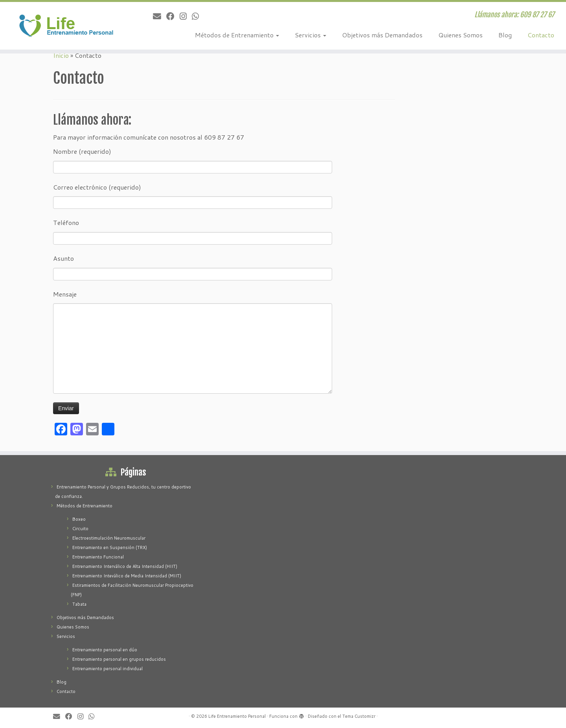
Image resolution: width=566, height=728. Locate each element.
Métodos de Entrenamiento (237, 35)
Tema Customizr (359, 716)
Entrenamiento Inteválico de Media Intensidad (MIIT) (127, 576)
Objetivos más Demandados (382, 35)
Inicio (61, 55)
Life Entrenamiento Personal (237, 716)
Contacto (541, 35)
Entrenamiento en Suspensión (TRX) (110, 547)
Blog (505, 35)
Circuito (80, 529)
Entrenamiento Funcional (98, 557)
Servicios (311, 35)
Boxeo (79, 519)
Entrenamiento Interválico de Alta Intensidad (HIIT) (125, 566)
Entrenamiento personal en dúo (105, 650)
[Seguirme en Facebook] (173, 16)
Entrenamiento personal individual (108, 669)
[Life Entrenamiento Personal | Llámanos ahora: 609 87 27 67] (65, 26)
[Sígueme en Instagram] (186, 16)
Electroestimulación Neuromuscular (109, 538)
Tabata (79, 604)
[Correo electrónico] (160, 16)
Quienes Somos (460, 35)
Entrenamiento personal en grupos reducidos (119, 659)
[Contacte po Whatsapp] (198, 16)
